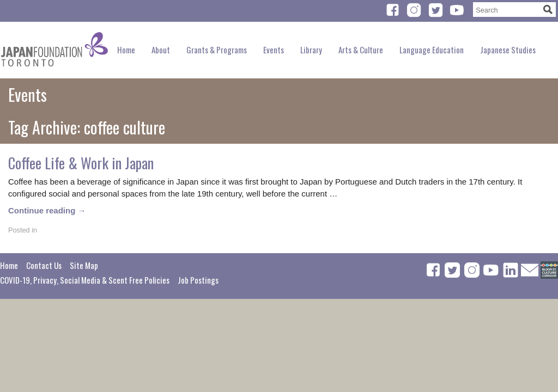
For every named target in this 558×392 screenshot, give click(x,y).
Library (311, 50)
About (161, 50)
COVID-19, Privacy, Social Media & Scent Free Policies (85, 280)
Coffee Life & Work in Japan (81, 163)
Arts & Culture (361, 50)
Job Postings (198, 280)
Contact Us (44, 265)
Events (274, 50)
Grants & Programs (217, 50)
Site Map (84, 265)
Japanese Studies (508, 50)
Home (126, 50)
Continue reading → (47, 210)
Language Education (432, 50)
